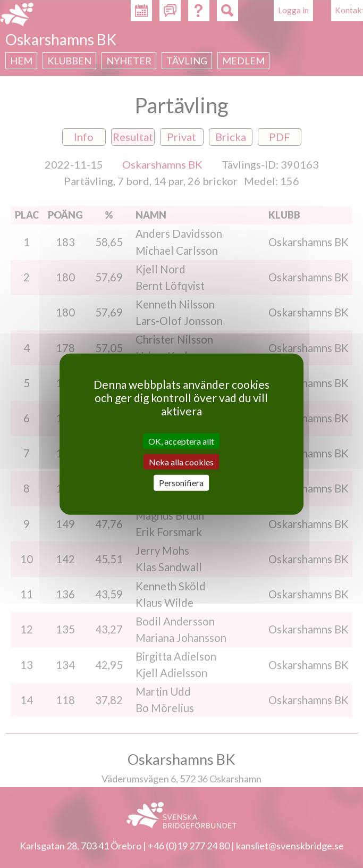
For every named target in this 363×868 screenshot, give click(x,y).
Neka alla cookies (181, 462)
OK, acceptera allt (181, 441)
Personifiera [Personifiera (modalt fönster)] (181, 483)
